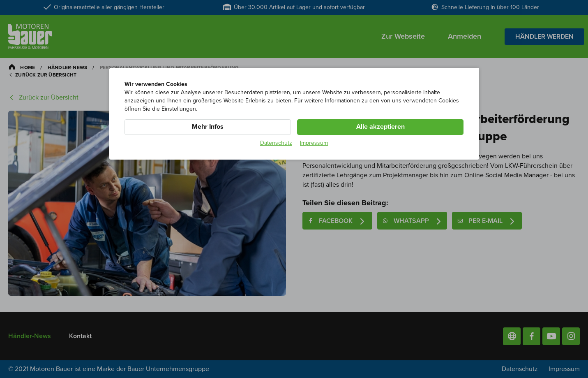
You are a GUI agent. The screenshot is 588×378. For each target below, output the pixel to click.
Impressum (314, 143)
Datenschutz (276, 143)
